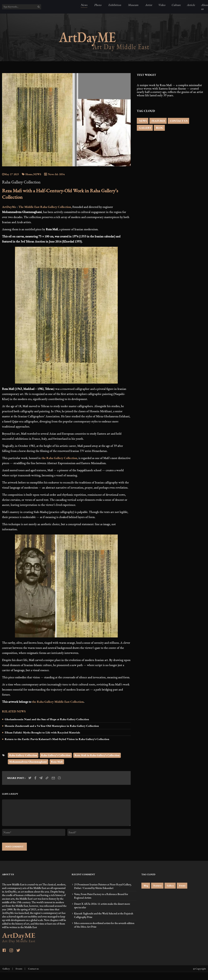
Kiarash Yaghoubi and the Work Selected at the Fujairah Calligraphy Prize (104, 915)
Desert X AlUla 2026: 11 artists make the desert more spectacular (102, 906)
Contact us (33, 969)
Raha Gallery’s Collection (56, 755)
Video (162, 5)
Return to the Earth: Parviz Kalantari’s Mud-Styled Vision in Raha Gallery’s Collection (57, 739)
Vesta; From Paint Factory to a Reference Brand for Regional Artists (101, 896)
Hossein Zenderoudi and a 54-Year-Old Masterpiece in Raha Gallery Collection (52, 726)
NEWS (143, 121)
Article (191, 5)
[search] (39, 7)
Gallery (170, 886)
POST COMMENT (14, 847)
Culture (176, 5)
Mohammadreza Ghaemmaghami (28, 762)
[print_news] (59, 778)
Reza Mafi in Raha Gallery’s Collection (97, 755)
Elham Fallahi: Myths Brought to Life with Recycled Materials (42, 732)
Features (157, 886)
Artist (148, 5)
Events (182, 886)
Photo (97, 5)
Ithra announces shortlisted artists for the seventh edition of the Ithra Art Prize (104, 925)
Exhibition (114, 5)
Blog (146, 886)
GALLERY (145, 128)
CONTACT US (178, 121)
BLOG (159, 128)
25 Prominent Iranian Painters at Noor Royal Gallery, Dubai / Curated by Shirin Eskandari (103, 886)
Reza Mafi (57, 762)
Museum (133, 5)
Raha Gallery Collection (23, 755)
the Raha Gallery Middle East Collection (58, 702)
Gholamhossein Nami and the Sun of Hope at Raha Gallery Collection (47, 719)
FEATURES (158, 121)
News (84, 5)
